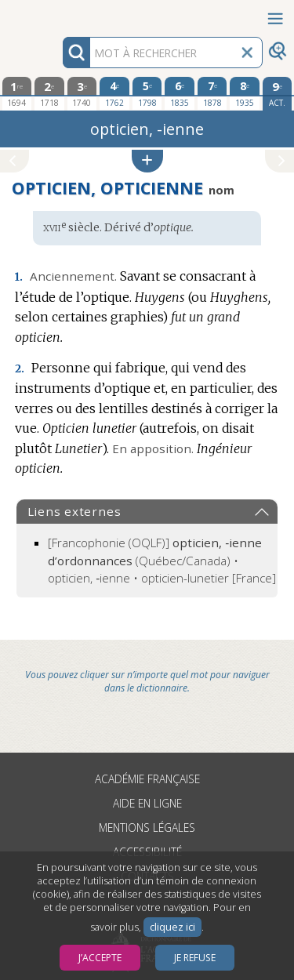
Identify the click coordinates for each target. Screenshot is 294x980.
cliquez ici (172, 927)
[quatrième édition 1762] (114, 93)
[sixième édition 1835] (180, 93)
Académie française (147, 779)
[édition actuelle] (278, 94)
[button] (147, 161)
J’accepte (100, 958)
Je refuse (195, 958)
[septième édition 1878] (212, 93)
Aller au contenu (61, 14)
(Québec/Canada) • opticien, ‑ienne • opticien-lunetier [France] (162, 560)
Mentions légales (147, 828)
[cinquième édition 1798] (147, 93)
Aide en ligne (147, 803)
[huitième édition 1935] (245, 93)
